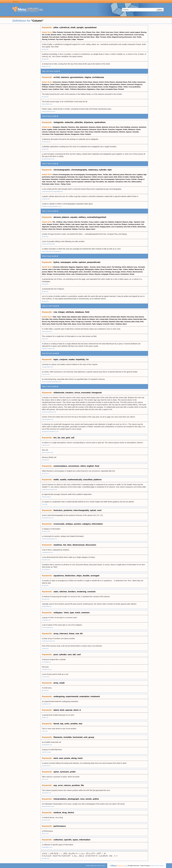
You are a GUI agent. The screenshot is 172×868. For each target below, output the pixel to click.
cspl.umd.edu (46, 374)
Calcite (138, 130)
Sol (106, 182)
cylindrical (64, 27)
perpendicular (94, 262)
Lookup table (104, 319)
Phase (100, 175)
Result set (85, 319)
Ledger (74, 39)
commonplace (60, 466)
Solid (115, 177)
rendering (81, 592)
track (78, 613)
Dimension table (100, 317)
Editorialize (64, 267)
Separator (111, 182)
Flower (58, 84)
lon (55, 438)
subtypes (58, 613)
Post (94, 32)
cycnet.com (45, 473)
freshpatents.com (47, 745)
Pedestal (60, 32)
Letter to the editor (54, 269)
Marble (99, 127)
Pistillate (71, 82)
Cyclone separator (77, 182)
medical (57, 813)
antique (69, 524)
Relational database (66, 319)
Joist (134, 37)
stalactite (69, 122)
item (69, 545)
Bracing (144, 32)
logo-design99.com (47, 419)
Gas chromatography (78, 175)
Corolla (106, 87)
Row (77, 227)
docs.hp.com (46, 599)
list (65, 545)
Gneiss (91, 132)
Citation (73, 269)
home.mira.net (46, 142)
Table (54, 317)
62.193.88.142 (46, 569)
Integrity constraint (103, 324)
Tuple (59, 317)
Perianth (121, 89)
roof (79, 655)
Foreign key (79, 322)
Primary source (114, 274)
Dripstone (92, 127)
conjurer (63, 359)
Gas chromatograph (108, 179)
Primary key (113, 319)
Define (160, 10)
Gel (77, 177)
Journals (93, 267)
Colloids (134, 179)
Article (124, 267)
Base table (120, 322)
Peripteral (72, 227)
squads (74, 217)
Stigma (106, 84)
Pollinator (59, 87)
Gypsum (129, 132)
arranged (95, 576)
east (61, 758)
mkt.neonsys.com (47, 331)
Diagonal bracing (118, 37)
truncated (86, 393)
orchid (56, 77)
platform (98, 480)
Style (89, 87)
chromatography (79, 170)
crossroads (59, 524)
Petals (120, 87)
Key (49, 322)
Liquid (81, 177)
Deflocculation (136, 182)
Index (75, 319)
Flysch (99, 130)
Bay (79, 35)
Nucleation (55, 179)
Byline (87, 267)
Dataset (92, 319)
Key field (59, 324)
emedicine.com (46, 704)
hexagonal (97, 393)
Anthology (108, 272)
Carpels (65, 87)
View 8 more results (50, 116)
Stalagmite (56, 127)
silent (83, 466)
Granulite (136, 132)
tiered (56, 724)
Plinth (103, 32)
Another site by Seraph (157, 866)
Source (115, 269)
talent (56, 710)
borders (72, 592)
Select (113, 324)
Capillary (140, 175)
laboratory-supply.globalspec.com (52, 206)
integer (61, 312)
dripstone (89, 122)
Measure (125, 222)
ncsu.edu (45, 504)
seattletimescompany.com (49, 489)
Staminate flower (121, 82)
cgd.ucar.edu (46, 445)
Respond (80, 39)
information (97, 524)
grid (68, 438)
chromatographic (62, 170)
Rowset (68, 322)
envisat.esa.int (46, 766)
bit (81, 634)
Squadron (137, 222)
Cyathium (56, 89)
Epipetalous (91, 89)
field (87, 312)
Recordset (131, 317)
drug (64, 813)
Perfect (101, 82)
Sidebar (131, 269)
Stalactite (64, 127)
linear (72, 634)
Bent (98, 32)
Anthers (123, 84)
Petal (62, 89)
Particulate (71, 177)
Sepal (103, 89)
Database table (76, 317)
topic (56, 359)
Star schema (54, 319)
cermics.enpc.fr (46, 497)
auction (77, 524)
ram (63, 438)
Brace (93, 37)
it (80, 710)
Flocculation (100, 182)
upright (80, 27)
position (76, 785)
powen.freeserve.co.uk (49, 111)
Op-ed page (116, 272)
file (82, 785)
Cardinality (104, 322)
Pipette (68, 182)
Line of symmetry (117, 227)
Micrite (105, 130)
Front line (82, 229)
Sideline (75, 229)
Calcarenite (62, 130)
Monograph (80, 269)
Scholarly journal (98, 272)
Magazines (80, 267)
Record (44, 322)
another (74, 724)
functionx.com (46, 531)
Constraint (88, 322)
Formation (85, 222)
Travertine (111, 130)
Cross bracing (139, 35)
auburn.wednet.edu (48, 452)
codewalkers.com (47, 847)
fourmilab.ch (46, 460)
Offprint (50, 272)
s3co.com (45, 731)
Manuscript (138, 269)
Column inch (108, 224)
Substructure (129, 35)
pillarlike (79, 122)
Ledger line (104, 222)
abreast (57, 217)
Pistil (130, 82)
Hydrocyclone (120, 179)
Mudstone (132, 130)
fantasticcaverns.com (48, 159)
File (54, 222)
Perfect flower (88, 82)
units (67, 724)
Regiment (119, 222)
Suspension (85, 179)
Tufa (86, 132)
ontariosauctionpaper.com (49, 539)
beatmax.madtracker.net (49, 412)
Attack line (52, 229)
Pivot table (96, 322)
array (56, 634)
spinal (93, 510)
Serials (132, 274)
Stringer (90, 35)
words (89, 799)
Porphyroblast (59, 134)
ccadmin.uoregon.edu (48, 349)
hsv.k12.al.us (46, 677)
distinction (70, 576)
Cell (142, 224)
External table (138, 319)
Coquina (77, 132)
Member (71, 37)
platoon (65, 217)
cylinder (103, 170)
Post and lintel (85, 37)
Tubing (63, 184)
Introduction (125, 274)
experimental (72, 696)
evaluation (84, 696)
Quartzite (105, 127)
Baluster (54, 35)
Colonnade (67, 32)
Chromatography (91, 175)
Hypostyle (67, 39)
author (96, 799)
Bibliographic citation (92, 269)
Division (45, 229)
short (76, 710)
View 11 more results (51, 306)
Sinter (82, 134)
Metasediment (113, 132)
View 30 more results (51, 353)
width (56, 480)
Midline (62, 224)
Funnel (128, 179)
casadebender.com (47, 552)
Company (53, 227)
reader (72, 359)
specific (68, 840)
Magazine (72, 267)
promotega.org (46, 662)
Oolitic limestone (83, 130)
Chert (82, 132)
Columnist (56, 267)
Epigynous (46, 84)
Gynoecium (141, 82)
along (74, 758)
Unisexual (130, 84)
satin (56, 592)
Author (125, 269)
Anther (134, 82)
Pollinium (73, 89)
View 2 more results (50, 164)
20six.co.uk (45, 834)
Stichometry (141, 227)
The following (116, 267)
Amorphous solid (121, 182)
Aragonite (119, 130)
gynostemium (77, 77)
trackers (69, 393)
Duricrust (112, 127)
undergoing (59, 696)
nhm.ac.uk (45, 779)
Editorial (130, 267)
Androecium (57, 82)
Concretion (46, 134)
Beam (59, 35)
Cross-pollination (135, 87)
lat (59, 438)
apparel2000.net (47, 606)
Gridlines (59, 222)
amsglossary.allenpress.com (50, 431)
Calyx (98, 89)
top (62, 724)
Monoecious (73, 87)
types (75, 840)
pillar (56, 27)
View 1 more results (50, 386)
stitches (63, 592)
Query (74, 324)
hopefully (80, 359)
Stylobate (45, 37)
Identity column (127, 319)
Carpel (52, 84)
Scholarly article (63, 272)
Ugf (94, 182)
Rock (118, 127)
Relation (124, 317)
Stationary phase (119, 175)
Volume (91, 274)
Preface (129, 272)
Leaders (96, 222)
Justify (65, 227)
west (56, 758)
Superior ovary (47, 89)
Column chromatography (61, 175)
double (86, 576)
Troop (91, 222)
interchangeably (81, 510)
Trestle (139, 37)
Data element (139, 317)
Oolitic (125, 130)
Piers (84, 32)
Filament (52, 87)
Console (84, 35)
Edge (131, 222)
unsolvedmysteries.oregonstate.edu (52, 191)
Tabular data (66, 317)
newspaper (66, 262)
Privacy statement (91, 866)
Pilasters (78, 32)
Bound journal (138, 272)
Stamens (65, 82)
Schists (74, 130)
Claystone (63, 132)
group (91, 737)
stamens (65, 77)
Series (68, 274)
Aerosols (49, 182)
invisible (67, 737)
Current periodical (59, 274)
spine (56, 772)
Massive (67, 134)
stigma (88, 77)
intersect (64, 634)
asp (55, 785)
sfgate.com (45, 717)
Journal (44, 269)
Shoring (45, 39)
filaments (58, 737)
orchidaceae (98, 77)
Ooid (122, 127)
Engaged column (99, 35)
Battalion (111, 222)
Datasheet (112, 322)
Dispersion (87, 177)
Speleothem (84, 127)
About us (15, 2)
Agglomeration (95, 179)
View (120, 319)
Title (55, 272)
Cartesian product (134, 224)
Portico (121, 35)
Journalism (87, 272)
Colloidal (133, 177)
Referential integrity (58, 322)
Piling (116, 35)
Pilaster (89, 32)
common (85, 613)
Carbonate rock (54, 132)
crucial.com (45, 648)
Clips (120, 269)
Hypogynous (65, 84)
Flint (52, 134)
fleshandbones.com (48, 518)
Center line (92, 224)
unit (85, 737)
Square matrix (90, 229)
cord (99, 510)
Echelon (56, 224)
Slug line (97, 274)
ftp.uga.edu (45, 49)
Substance (88, 182)
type (72, 613)
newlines (58, 545)
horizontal (78, 737)
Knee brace (109, 32)
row (55, 312)
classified (88, 480)
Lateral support (135, 32)
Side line (77, 222)
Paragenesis (75, 134)
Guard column (94, 227)
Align (87, 227)
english (90, 466)
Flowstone (71, 127)
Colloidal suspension (66, 179)
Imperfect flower (84, 84)
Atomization (46, 179)
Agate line (84, 224)
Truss (64, 35)
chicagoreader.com (47, 367)
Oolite (55, 130)
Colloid (94, 177)
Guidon (68, 224)
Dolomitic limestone (101, 132)
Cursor (79, 324)
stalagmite (58, 122)
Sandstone (142, 127)
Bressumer (128, 37)
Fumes (69, 184)
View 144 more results (51, 71)
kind (62, 710)
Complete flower (97, 87)
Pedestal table (72, 35)
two (81, 724)
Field (142, 322)
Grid (125, 227)
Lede (73, 274)
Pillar (54, 32)
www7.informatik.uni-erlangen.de (51, 251)
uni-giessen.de (46, 620)
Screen (57, 184)
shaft (73, 27)
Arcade (48, 35)
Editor (44, 274)
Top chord (59, 39)
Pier (73, 32)
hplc (110, 170)
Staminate (79, 82)
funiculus (58, 510)
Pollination (100, 84)
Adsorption (61, 182)
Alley (65, 222)
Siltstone (122, 132)
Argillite (50, 130)
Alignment (45, 227)
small (62, 683)
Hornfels (70, 132)
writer (75, 262)
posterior (68, 510)
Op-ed (102, 269)
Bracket (77, 37)
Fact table (45, 319)
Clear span (109, 35)
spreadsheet (91, 27)
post (56, 655)
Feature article (106, 267)
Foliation (88, 134)
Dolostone (93, 130)
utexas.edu (45, 149)
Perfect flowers (110, 82)
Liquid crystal (108, 177)
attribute (70, 312)
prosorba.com (46, 199)
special (69, 710)
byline (56, 262)
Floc (129, 182)
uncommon (74, 466)
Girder (109, 37)
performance (60, 826)
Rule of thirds (132, 227)
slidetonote (59, 393)
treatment (95, 696)
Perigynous (138, 84)
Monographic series (76, 272)
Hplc (110, 175)
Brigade (50, 224)
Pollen (126, 87)
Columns (70, 222)
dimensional (78, 545)
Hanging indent (105, 227)
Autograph (105, 274)
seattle (63, 480)
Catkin (67, 89)
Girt (43, 35)
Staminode (74, 84)
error (60, 785)
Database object (121, 324)
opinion (82, 262)
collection (58, 840)
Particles (77, 179)
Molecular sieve (130, 175)
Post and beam (54, 37)
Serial (98, 267)
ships (79, 576)
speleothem (100, 122)
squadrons (59, 576)
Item (145, 319)
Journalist (141, 267)
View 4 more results (50, 211)
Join (97, 319)
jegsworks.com (46, 66)
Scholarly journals (82, 274)
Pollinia (93, 84)
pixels (67, 758)
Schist (44, 130)
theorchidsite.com (47, 104)
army (56, 683)
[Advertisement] (20, 61)
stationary (93, 170)
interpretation (60, 799)
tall (74, 655)
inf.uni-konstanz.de (47, 627)
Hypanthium (82, 87)
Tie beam (103, 37)
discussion (91, 545)
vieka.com (45, 339)
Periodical (109, 269)
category (86, 524)
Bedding (127, 127)
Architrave (52, 39)
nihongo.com (46, 858)
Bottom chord (124, 32)
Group (82, 227)
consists (91, 592)
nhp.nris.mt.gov (46, 752)
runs (82, 799)
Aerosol (100, 177)
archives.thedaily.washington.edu (52, 382)
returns (67, 785)
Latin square (76, 224)
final (97, 466)
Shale (68, 130)
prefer (73, 772)
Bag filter (139, 177)
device (71, 813)
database (80, 312)
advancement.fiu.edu (48, 806)
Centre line (117, 224)
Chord (117, 32)
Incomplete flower (111, 89)
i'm (87, 359)
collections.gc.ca (47, 669)
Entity (137, 322)
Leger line (100, 224)
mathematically (75, 480)
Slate (77, 127)
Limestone (134, 127)
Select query (46, 324)
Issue (135, 267)
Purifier (106, 175)
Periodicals (65, 269)
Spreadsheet (67, 229)
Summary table (129, 322)
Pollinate (45, 87)
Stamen (96, 82)
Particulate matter (48, 184)
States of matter (123, 177)
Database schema (88, 317)
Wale (98, 37)
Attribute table (115, 317)
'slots (66, 613)
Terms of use (101, 866)
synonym (64, 772)
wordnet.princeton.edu (48, 244)
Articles (123, 272)
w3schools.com (46, 793)
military (82, 217)
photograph (73, 799)
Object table (67, 324)
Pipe (55, 182)
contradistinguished (96, 217)
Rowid (53, 324)
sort (70, 655)
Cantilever (64, 37)
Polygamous (113, 87)
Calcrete (45, 132)
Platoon (60, 227)
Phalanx (124, 224)
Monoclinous (82, 89)
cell (73, 438)
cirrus (77, 393)
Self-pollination (115, 84)
